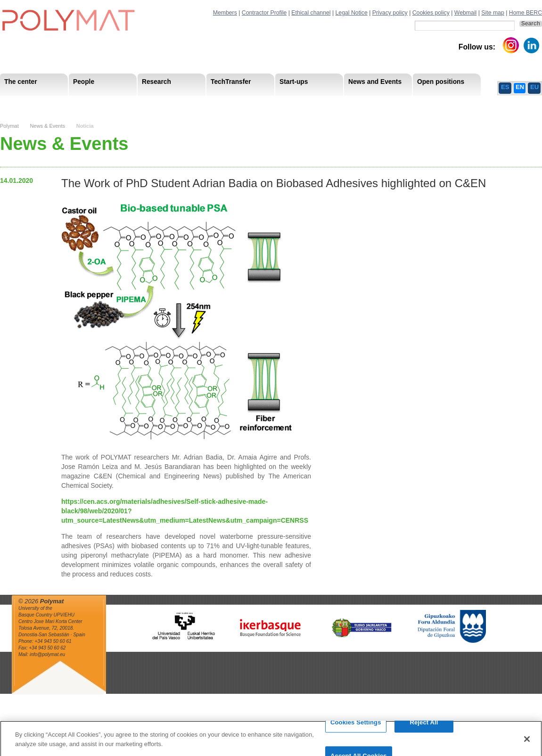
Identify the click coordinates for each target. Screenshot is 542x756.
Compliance (252, 103)
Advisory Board (151, 103)
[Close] (527, 743)
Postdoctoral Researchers (144, 103)
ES (505, 87)
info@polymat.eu (47, 654)
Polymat (9, 126)
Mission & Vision (28, 103)
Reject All (424, 727)
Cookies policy (431, 13)
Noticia (85, 126)
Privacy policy (390, 13)
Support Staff (77, 103)
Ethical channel (311, 13)
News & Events (47, 126)
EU (534, 87)
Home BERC (526, 13)
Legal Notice (352, 13)
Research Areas (27, 103)
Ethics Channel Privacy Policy (438, 103)
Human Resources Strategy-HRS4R (332, 103)
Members (225, 13)
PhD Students (213, 103)
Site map (493, 13)
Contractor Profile (264, 13)
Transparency (204, 103)
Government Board (90, 103)
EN (520, 87)
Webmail (466, 13)
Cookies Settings (356, 727)
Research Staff (26, 103)
